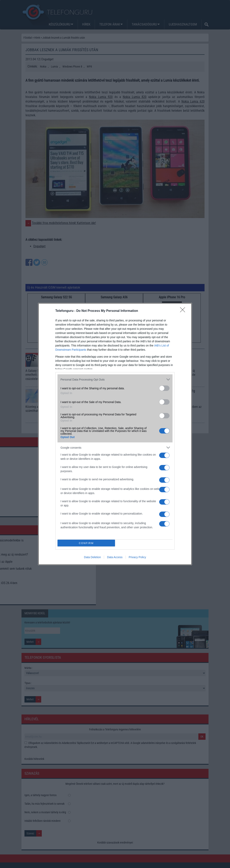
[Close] (184, 311)
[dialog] (115, 434)
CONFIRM (86, 543)
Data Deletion (92, 557)
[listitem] (115, 379)
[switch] (164, 388)
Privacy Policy (137, 557)
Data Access (115, 557)
